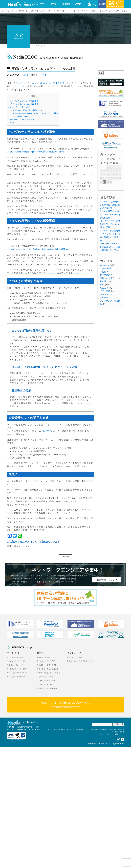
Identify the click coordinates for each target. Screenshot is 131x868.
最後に (12, 123)
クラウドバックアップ (40, 11)
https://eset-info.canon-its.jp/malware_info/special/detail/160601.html (39, 249)
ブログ (78, 4)
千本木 (43, 75)
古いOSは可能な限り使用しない (27, 110)
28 (104, 182)
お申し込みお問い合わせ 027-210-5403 (115, 4)
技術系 (25, 75)
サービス (55, 4)
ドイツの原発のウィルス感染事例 (23, 104)
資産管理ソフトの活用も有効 (21, 120)
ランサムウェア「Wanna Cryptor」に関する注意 (39, 83)
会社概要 (66, 4)
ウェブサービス (106, 11)
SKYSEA (48, 431)
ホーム (43, 4)
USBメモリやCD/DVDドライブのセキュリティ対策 (35, 113)
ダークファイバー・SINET (85, 11)
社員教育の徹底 (19, 116)
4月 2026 (111, 159)
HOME (37, 46)
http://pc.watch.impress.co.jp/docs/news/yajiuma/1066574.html (36, 152)
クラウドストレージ (62, 11)
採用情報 (102, 4)
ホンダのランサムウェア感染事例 (23, 101)
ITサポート (23, 11)
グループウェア (123, 11)
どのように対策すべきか (20, 107)
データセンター (8, 11)
